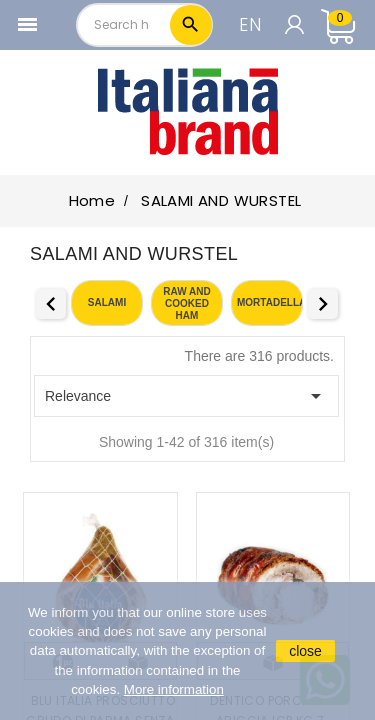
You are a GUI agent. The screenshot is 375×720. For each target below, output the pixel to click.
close (305, 651)
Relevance (186, 396)
